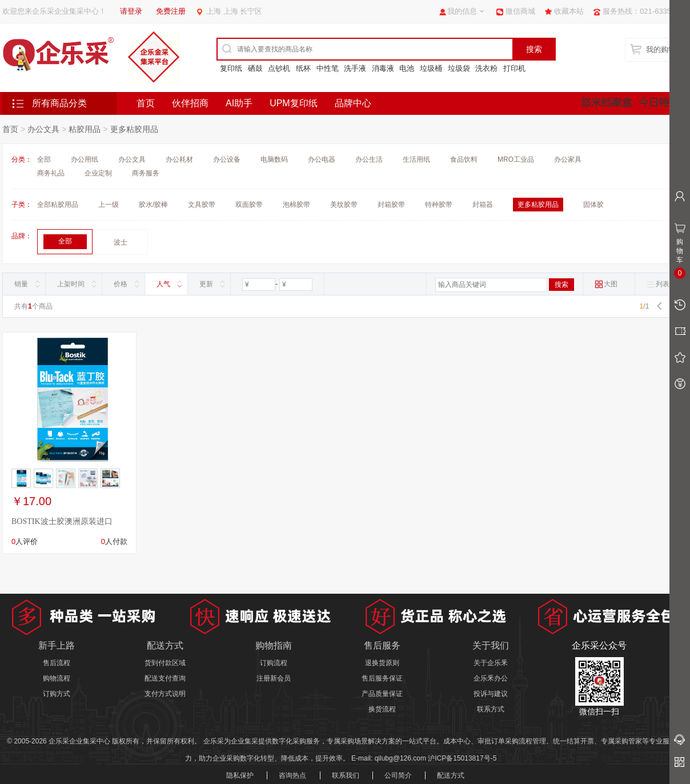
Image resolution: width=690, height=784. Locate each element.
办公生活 (369, 159)
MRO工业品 (516, 159)
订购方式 (57, 694)
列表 (658, 284)
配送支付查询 (165, 678)
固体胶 (593, 205)
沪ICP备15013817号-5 (462, 758)
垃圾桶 (431, 68)
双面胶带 (249, 205)
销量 (21, 284)
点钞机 (279, 68)
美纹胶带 (344, 205)
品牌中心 (353, 103)
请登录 (131, 11)
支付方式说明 (165, 694)
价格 (121, 284)
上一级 (109, 205)
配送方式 (451, 775)
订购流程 (274, 663)
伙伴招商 (190, 103)
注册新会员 (274, 678)
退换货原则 (382, 663)
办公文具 (43, 129)
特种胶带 (439, 205)
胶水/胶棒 (153, 205)
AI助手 (239, 103)
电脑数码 (274, 159)
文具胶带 (202, 205)
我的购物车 (665, 49)
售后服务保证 (382, 678)
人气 (163, 284)
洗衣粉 (486, 68)
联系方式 (491, 709)
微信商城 (520, 11)
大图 (606, 284)
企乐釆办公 (491, 678)
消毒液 (383, 68)
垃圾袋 (459, 68)
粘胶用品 (85, 129)
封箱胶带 (391, 205)
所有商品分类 (59, 103)
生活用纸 (416, 159)
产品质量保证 (382, 694)
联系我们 (346, 775)
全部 (44, 159)
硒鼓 (255, 68)
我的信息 (462, 11)
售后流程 (57, 663)
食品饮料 (464, 159)
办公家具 (568, 159)
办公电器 (322, 159)
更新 (206, 284)
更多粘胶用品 (134, 129)
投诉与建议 (491, 694)
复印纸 (231, 68)
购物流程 (57, 678)
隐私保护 (240, 775)
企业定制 (98, 173)
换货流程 (382, 709)
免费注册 (171, 11)
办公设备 (227, 159)
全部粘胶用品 (58, 205)
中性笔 (328, 68)
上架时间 (71, 284)
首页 (146, 103)
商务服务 (146, 173)
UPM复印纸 (294, 103)
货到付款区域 (165, 663)
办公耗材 (179, 159)
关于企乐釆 (491, 663)
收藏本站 (569, 11)
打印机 (514, 68)
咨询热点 (292, 775)
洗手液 (355, 68)
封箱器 (483, 205)
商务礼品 (51, 173)
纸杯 (303, 68)
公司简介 (398, 775)
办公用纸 (85, 159)
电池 (407, 68)
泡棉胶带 (296, 205)
